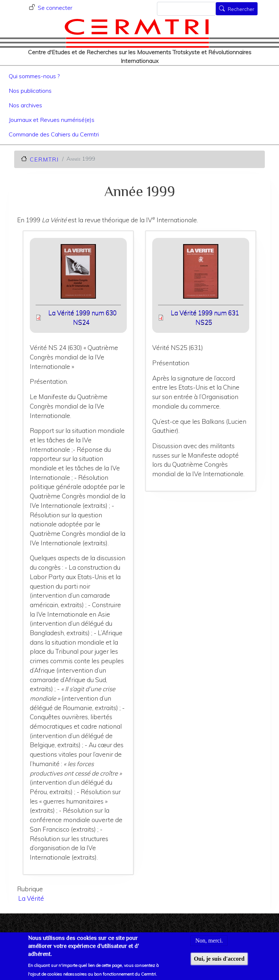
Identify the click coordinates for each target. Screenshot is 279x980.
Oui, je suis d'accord (219, 963)
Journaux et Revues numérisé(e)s (52, 120)
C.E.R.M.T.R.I (44, 159)
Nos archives (25, 105)
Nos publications (30, 91)
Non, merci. (209, 945)
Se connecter (55, 8)
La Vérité (31, 898)
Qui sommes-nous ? (34, 76)
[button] (78, 274)
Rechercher (241, 9)
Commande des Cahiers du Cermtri (54, 134)
